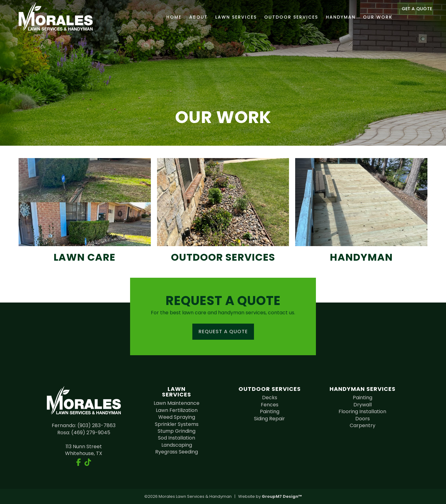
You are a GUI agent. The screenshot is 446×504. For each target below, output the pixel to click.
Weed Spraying (177, 417)
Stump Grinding (177, 431)
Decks (270, 398)
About (190, 17)
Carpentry (363, 425)
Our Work (369, 17)
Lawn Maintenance (177, 403)
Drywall (363, 405)
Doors (363, 419)
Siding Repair (269, 419)
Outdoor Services (282, 17)
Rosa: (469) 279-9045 (84, 433)
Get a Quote (415, 17)
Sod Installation (177, 438)
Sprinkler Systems (177, 424)
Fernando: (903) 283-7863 (84, 425)
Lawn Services (227, 17)
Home (165, 17)
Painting (270, 411)
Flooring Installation (362, 411)
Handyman (332, 17)
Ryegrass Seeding (177, 452)
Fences (270, 405)
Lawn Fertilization (177, 410)
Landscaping (177, 445)
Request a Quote (223, 332)
